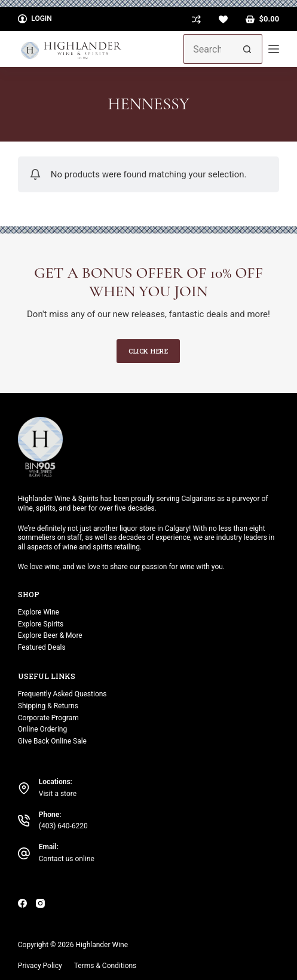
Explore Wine (39, 612)
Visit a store (58, 794)
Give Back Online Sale (52, 741)
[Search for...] (208, 49)
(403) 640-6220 (63, 826)
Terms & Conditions (105, 966)
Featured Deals (42, 647)
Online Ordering (42, 729)
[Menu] (274, 49)
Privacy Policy (40, 966)
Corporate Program (48, 718)
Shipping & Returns (48, 706)
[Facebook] (22, 903)
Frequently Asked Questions (62, 694)
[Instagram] (40, 903)
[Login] (35, 19)
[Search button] (247, 49)
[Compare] (196, 19)
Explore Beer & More (50, 635)
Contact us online (67, 859)
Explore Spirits (41, 624)
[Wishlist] (223, 19)
